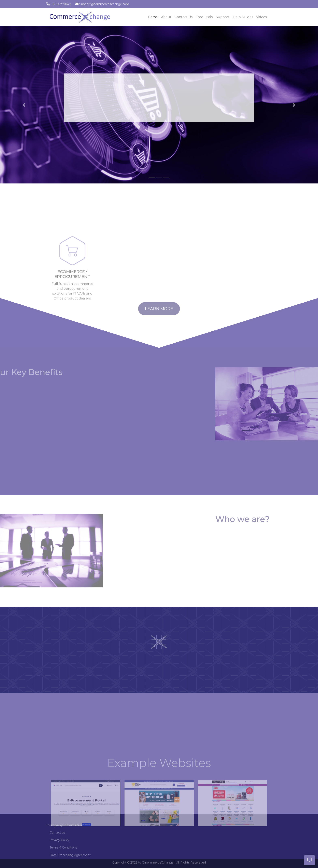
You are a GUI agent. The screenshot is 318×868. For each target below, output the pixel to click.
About (166, 17)
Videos (261, 17)
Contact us (57, 832)
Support (223, 17)
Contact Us (184, 17)
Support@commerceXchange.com (104, 4)
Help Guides (243, 17)
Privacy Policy (60, 840)
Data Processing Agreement (70, 855)
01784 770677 (61, 4)
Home (154, 17)
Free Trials (204, 17)
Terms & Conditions (63, 848)
